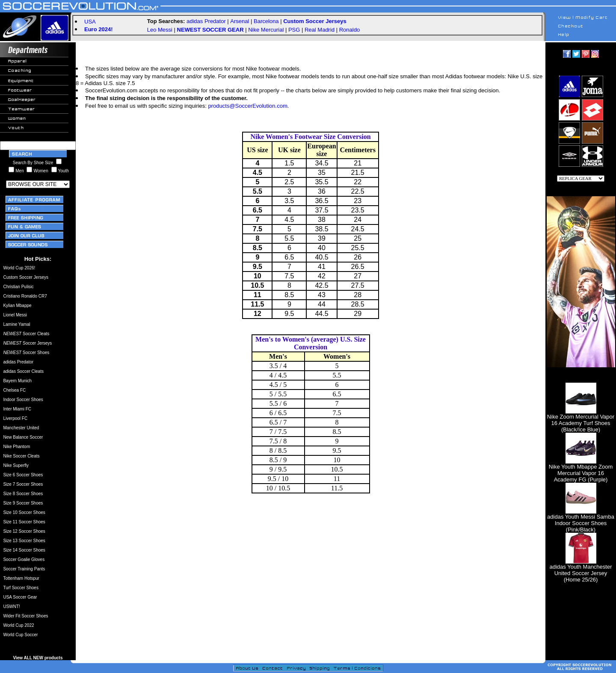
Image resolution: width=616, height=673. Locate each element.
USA (90, 22)
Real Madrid (320, 30)
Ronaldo (349, 30)
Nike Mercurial (266, 30)
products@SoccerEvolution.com (248, 106)
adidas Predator (206, 21)
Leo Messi (160, 30)
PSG (294, 30)
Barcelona (266, 21)
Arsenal (240, 21)
